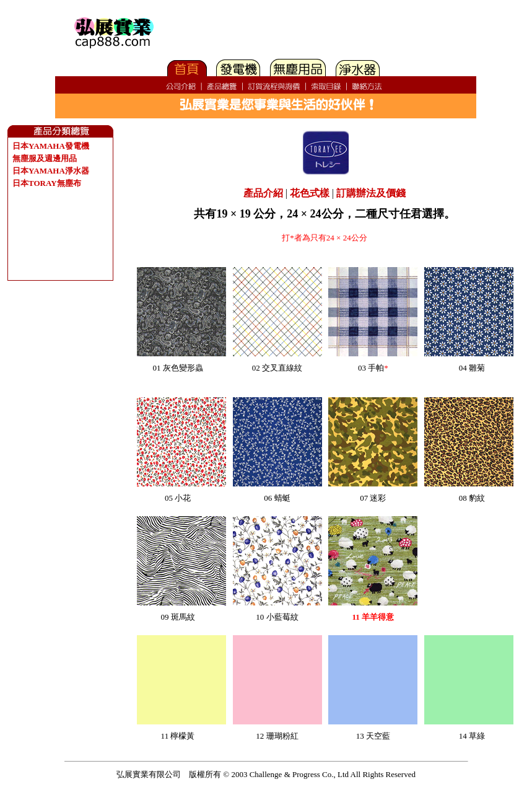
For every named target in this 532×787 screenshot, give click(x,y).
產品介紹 (263, 193)
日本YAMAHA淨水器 (51, 171)
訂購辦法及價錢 (371, 193)
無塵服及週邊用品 (45, 158)
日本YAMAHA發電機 (51, 146)
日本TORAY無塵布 (47, 183)
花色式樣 (310, 193)
